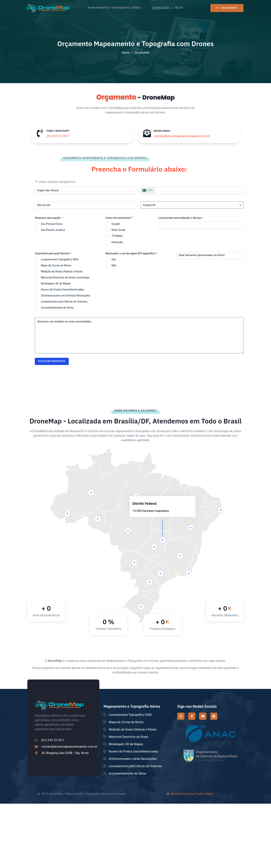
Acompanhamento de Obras (57, 308)
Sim (114, 260)
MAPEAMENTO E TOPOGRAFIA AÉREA (117, 8)
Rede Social (118, 230)
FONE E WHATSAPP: (58, 131)
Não (114, 266)
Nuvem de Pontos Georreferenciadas (62, 290)
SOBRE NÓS (161, 8)
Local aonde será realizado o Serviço (181, 218)
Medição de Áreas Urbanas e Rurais (62, 272)
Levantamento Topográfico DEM (60, 260)
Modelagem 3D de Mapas (56, 284)
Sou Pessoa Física (52, 224)
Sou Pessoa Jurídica (53, 230)
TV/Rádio (117, 236)
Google (116, 224)
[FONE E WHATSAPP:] (40, 133)
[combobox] (148, 190)
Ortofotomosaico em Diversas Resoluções (65, 296)
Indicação (117, 242)
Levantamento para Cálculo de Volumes (64, 302)
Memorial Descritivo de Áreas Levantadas (65, 278)
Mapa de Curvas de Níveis (56, 266)
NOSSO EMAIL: (162, 131)
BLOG (180, 8)
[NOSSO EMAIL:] (147, 133)
